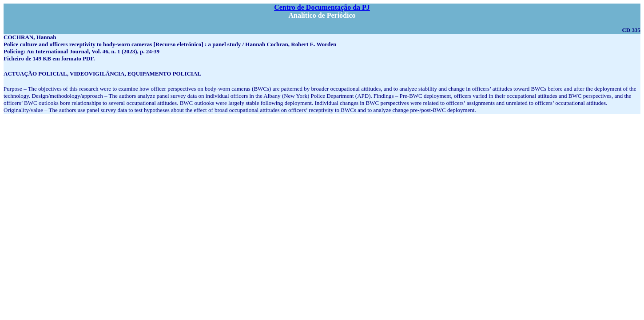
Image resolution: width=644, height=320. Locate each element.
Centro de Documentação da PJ (322, 7)
